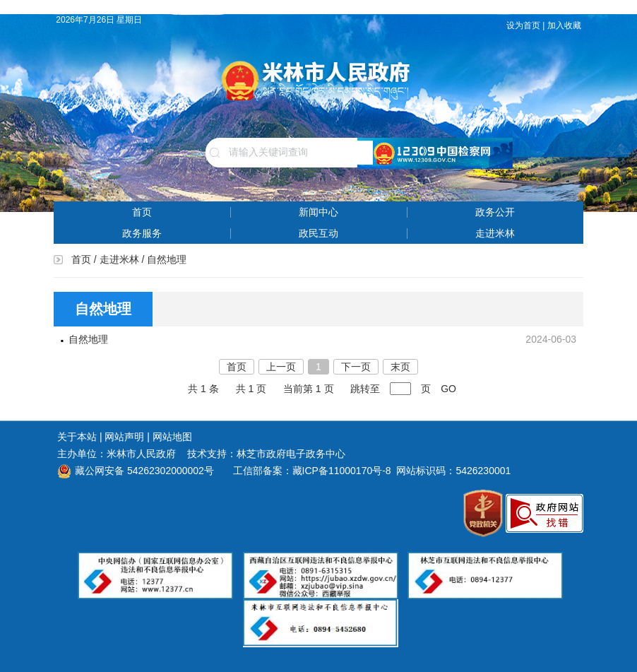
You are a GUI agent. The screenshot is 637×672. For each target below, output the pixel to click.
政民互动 (318, 233)
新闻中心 (318, 212)
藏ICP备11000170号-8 (342, 471)
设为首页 (523, 25)
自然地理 (88, 339)
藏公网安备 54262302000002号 (136, 471)
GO (448, 389)
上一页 (281, 367)
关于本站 (77, 437)
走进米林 (495, 233)
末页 (400, 367)
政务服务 (142, 233)
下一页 (356, 367)
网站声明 (124, 437)
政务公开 (495, 212)
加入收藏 (565, 25)
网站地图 (172, 437)
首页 (142, 212)
